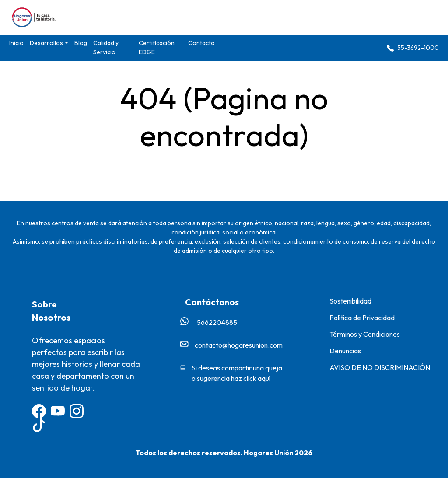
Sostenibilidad (350, 301)
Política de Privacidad (362, 318)
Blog (81, 43)
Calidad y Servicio (106, 47)
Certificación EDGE (157, 47)
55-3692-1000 (413, 48)
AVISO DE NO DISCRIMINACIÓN (380, 367)
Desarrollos (46, 43)
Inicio (16, 43)
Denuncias (345, 351)
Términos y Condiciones (365, 334)
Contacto (201, 43)
